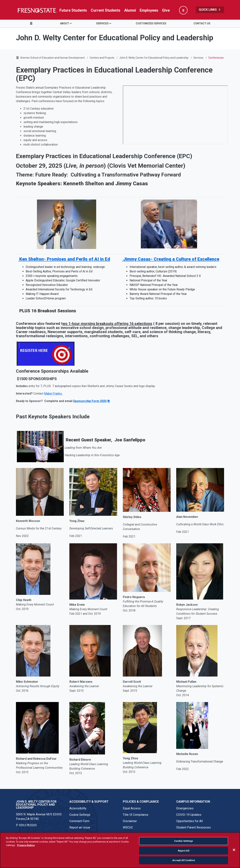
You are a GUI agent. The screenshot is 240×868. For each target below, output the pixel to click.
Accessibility (78, 808)
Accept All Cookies (184, 860)
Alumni (130, 10)
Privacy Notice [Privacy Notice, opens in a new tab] (26, 845)
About (64, 23)
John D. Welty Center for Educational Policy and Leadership (154, 58)
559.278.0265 (28, 825)
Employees (149, 10)
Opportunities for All (189, 821)
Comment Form (79, 821)
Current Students (106, 10)
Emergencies (185, 808)
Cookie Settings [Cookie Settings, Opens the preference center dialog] (184, 841)
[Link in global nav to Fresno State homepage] (37, 10)
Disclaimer (130, 821)
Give (166, 10)
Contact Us (202, 23)
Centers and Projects (102, 58)
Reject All (184, 851)
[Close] (234, 850)
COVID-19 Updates (189, 815)
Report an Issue (80, 827)
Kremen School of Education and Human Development (53, 58)
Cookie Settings (80, 815)
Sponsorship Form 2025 (90, 401)
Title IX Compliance (136, 815)
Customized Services (151, 23)
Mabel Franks (53, 394)
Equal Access (132, 808)
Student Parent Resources (193, 827)
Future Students (73, 10)
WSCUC (128, 827)
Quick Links (210, 10)
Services (102, 23)
